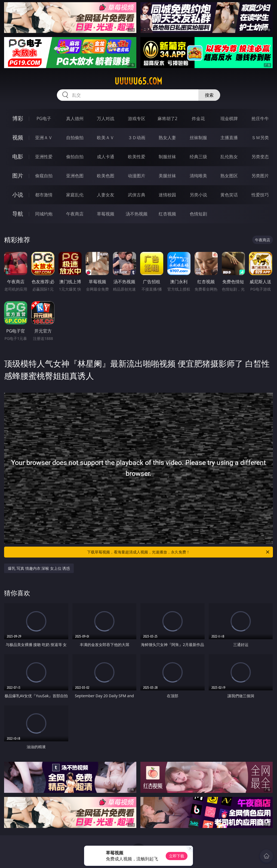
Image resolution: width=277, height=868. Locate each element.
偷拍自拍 (75, 157)
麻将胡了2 (167, 118)
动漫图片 (137, 176)
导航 (18, 214)
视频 (18, 137)
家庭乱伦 (75, 195)
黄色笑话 (229, 195)
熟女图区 (229, 176)
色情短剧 (198, 214)
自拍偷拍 (75, 138)
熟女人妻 (167, 138)
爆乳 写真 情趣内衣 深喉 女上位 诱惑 (39, 568)
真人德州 (75, 118)
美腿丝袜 (167, 176)
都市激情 (44, 195)
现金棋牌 (229, 118)
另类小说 (198, 195)
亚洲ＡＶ (44, 138)
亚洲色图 (75, 176)
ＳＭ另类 (260, 138)
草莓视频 (106, 214)
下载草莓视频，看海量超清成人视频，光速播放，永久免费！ (179, 552)
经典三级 (198, 157)
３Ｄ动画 (137, 138)
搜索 (209, 95)
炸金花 (198, 118)
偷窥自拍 (44, 176)
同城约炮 (44, 214)
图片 (18, 176)
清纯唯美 (198, 176)
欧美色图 (106, 176)
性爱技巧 (260, 195)
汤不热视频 (137, 214)
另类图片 (260, 176)
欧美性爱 (137, 157)
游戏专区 (137, 118)
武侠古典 (137, 195)
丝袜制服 (198, 138)
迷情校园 (167, 195)
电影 (18, 156)
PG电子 (44, 118)
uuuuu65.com (138, 81)
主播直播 (229, 138)
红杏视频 (167, 214)
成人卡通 (106, 157)
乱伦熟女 (229, 157)
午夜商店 (75, 214)
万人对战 (106, 118)
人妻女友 (106, 195)
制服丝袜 (167, 157)
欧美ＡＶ (106, 138)
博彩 (18, 118)
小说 (18, 195)
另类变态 (260, 157)
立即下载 (177, 856)
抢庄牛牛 (260, 118)
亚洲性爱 (44, 157)
